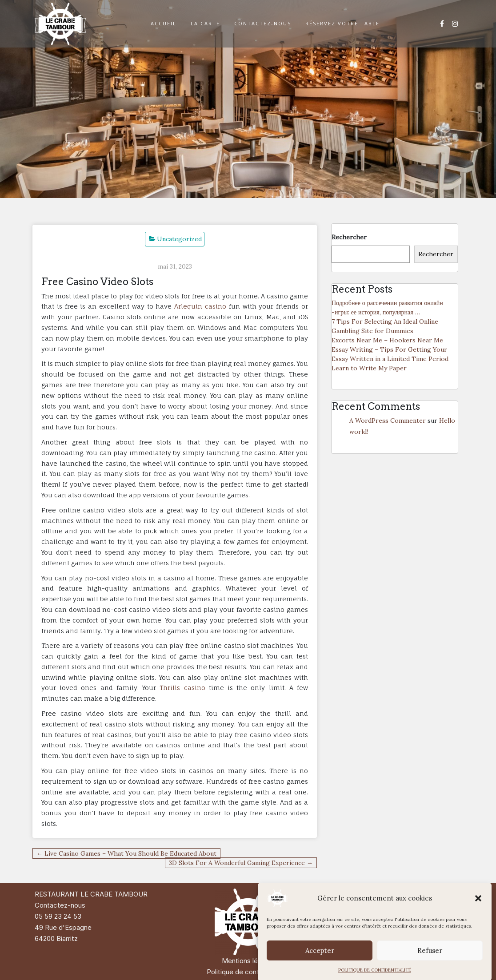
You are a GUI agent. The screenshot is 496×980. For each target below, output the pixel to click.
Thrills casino (182, 688)
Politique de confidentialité (248, 972)
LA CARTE (205, 23)
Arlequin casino (200, 306)
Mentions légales (248, 961)
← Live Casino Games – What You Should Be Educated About (126, 853)
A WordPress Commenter (388, 421)
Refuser (430, 969)
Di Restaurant (413, 894)
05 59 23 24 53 (58, 916)
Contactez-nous (60, 905)
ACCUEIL (164, 23)
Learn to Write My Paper (369, 368)
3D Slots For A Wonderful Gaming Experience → (241, 863)
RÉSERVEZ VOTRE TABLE (342, 23)
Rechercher (349, 237)
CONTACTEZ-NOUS (263, 23)
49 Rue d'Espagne (63, 927)
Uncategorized (179, 239)
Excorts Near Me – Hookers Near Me (387, 340)
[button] (478, 917)
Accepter (320, 969)
